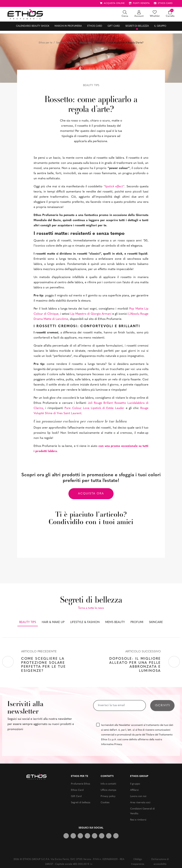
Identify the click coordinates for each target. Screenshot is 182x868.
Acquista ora (91, 494)
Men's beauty (115, 622)
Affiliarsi (134, 790)
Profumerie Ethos (81, 784)
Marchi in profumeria (68, 26)
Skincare (156, 622)
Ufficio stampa (108, 790)
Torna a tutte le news (91, 608)
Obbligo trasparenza (138, 862)
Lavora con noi (138, 796)
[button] (125, 14)
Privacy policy (108, 796)
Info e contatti (108, 784)
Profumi (137, 622)
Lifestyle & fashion (85, 622)
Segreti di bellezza (137, 26)
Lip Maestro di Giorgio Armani (91, 314)
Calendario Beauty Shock (33, 26)
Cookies (105, 803)
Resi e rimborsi (138, 820)
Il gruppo (160, 26)
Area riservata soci (140, 803)
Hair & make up (53, 622)
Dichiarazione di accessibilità (160, 862)
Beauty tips (85, 43)
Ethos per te (45, 43)
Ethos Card (95, 26)
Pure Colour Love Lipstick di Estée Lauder (94, 408)
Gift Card (114, 26)
